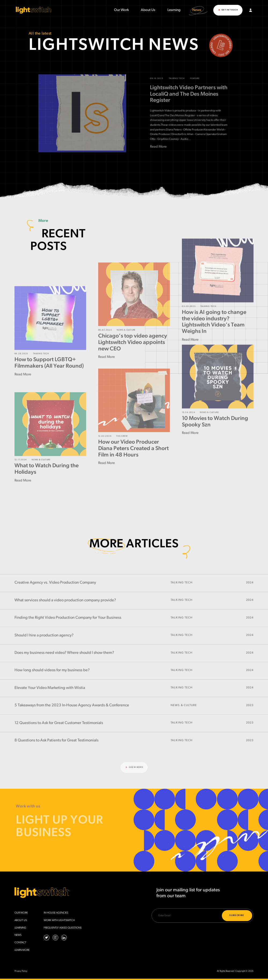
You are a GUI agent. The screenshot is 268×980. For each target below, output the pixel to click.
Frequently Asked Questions (63, 928)
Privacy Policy (21, 971)
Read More (158, 157)
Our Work (122, 10)
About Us (148, 10)
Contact (20, 943)
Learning (174, 10)
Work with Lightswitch (59, 920)
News (197, 10)
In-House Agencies (56, 913)
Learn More (22, 950)
